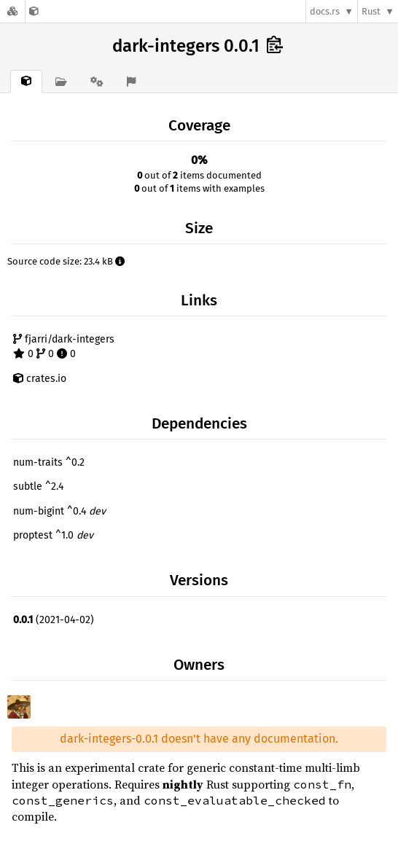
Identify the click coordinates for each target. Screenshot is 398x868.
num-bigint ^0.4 (59, 511)
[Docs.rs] (12, 11)
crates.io (40, 379)
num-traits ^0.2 (49, 462)
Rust (371, 11)
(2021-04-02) (54, 620)
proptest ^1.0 (53, 535)
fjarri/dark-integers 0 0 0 (64, 347)
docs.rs (325, 11)
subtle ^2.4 (38, 486)
